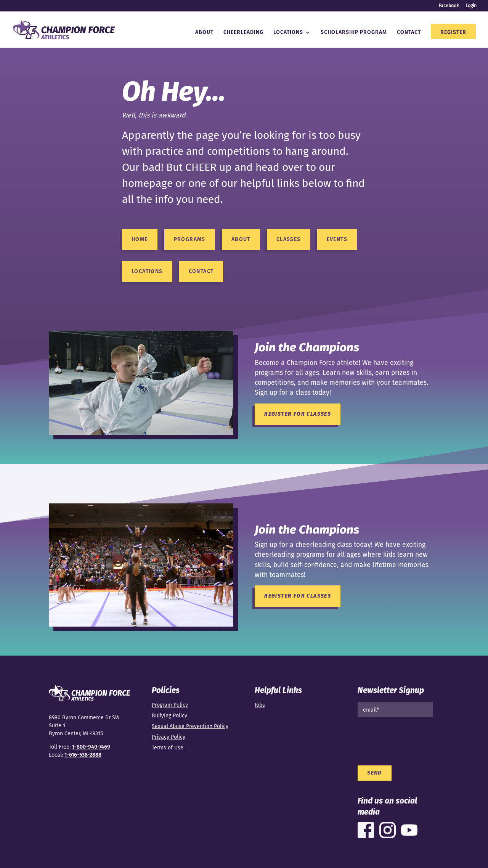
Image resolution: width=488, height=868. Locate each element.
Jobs (260, 705)
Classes (289, 239)
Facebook (449, 6)
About (204, 33)
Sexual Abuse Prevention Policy (190, 726)
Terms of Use (168, 748)
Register (453, 33)
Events (337, 239)
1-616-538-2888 (83, 755)
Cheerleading (243, 33)
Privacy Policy (169, 737)
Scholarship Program (354, 33)
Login (471, 6)
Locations (288, 33)
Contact (409, 33)
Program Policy (170, 705)
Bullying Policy (169, 716)
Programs (190, 239)
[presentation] (416, 738)
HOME (140, 239)
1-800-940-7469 (91, 747)
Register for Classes (298, 414)
